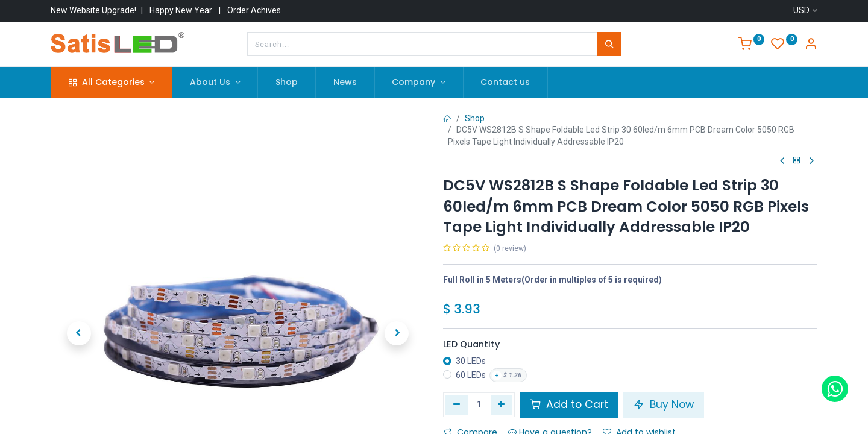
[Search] (609, 44)
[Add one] (502, 404)
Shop (475, 118)
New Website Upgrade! (93, 10)
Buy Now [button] (664, 404)
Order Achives (254, 10)
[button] (79, 275)
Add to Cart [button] (569, 404)
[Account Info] (811, 45)
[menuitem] (287, 83)
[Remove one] (457, 404)
